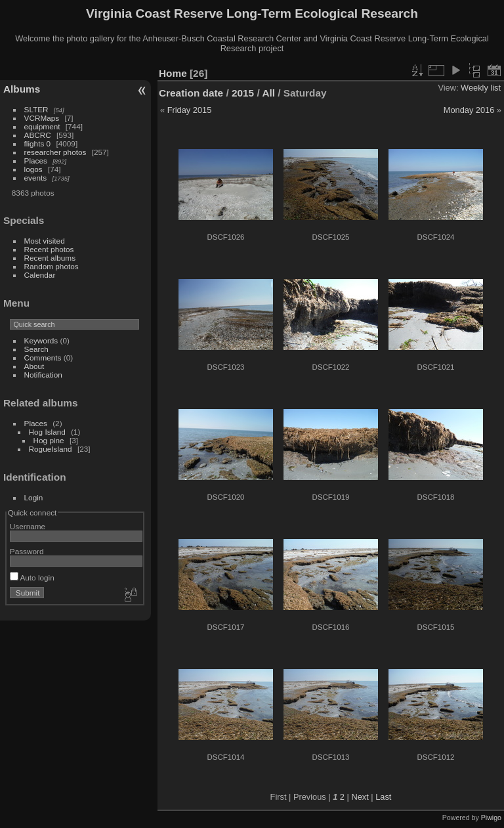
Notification (43, 375)
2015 (243, 93)
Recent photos (49, 249)
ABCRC (38, 135)
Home (173, 73)
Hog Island (47, 432)
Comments (43, 358)
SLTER (36, 109)
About (34, 366)
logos (33, 169)
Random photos (52, 266)
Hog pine (49, 440)
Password (27, 551)
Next (360, 797)
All (268, 93)
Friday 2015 (190, 110)
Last (383, 797)
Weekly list (481, 88)
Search (36, 349)
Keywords (41, 340)
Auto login (32, 577)
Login (34, 497)
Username (28, 526)
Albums (22, 89)
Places (36, 161)
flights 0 (38, 143)
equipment (42, 126)
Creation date (191, 93)
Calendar (40, 275)
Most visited (45, 241)
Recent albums (50, 258)
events (36, 178)
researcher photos (55, 152)
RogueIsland (51, 449)
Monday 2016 (469, 110)
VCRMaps (42, 118)
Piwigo (491, 817)
